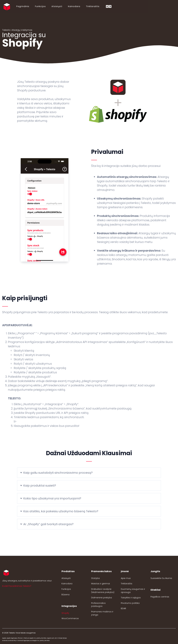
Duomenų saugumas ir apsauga (133, 591)
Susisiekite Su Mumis (161, 578)
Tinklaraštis (92, 6)
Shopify (65, 613)
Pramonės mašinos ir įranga (102, 613)
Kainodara (74, 6)
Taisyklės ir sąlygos (131, 598)
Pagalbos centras (160, 597)
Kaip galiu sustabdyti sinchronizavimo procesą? (56, 473)
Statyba (95, 578)
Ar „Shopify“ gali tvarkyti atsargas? (47, 524)
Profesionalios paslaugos (98, 605)
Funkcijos (40, 6)
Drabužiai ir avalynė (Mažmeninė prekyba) (103, 591)
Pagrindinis (23, 6)
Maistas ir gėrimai (101, 584)
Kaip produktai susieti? (38, 486)
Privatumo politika (130, 603)
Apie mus (126, 578)
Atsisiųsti (57, 6)
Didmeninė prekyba (102, 598)
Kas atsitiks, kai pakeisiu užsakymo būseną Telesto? (59, 511)
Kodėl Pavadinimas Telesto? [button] (17, 586)
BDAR (123, 608)
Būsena (65, 595)
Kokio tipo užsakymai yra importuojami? (51, 498)
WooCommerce (70, 618)
